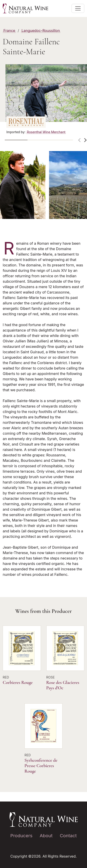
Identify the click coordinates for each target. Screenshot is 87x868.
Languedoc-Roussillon (41, 31)
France (9, 31)
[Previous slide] (80, 140)
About (46, 836)
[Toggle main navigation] (78, 8)
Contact (68, 836)
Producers (21, 836)
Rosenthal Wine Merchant (46, 132)
